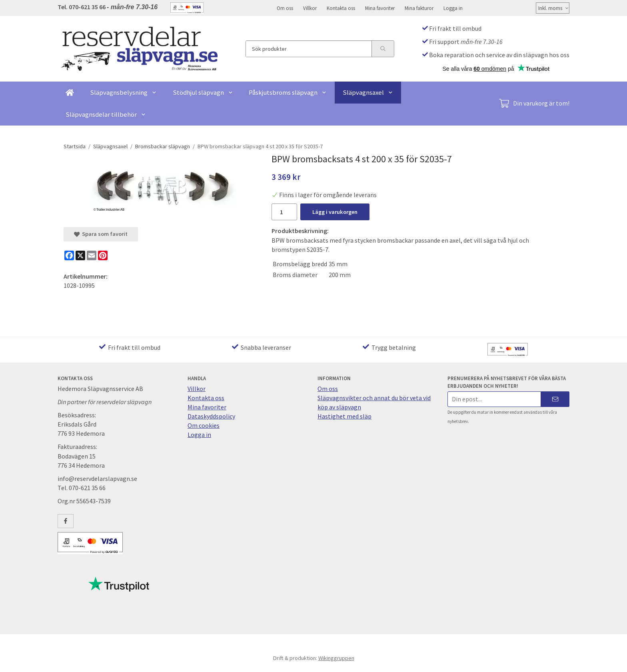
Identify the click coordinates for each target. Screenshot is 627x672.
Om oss (285, 8)
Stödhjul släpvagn (203, 92)
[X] (80, 255)
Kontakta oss (341, 8)
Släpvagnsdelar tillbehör (106, 114)
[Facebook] (69, 255)
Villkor (310, 8)
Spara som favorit (101, 234)
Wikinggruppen (336, 658)
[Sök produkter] (309, 49)
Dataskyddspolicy (211, 416)
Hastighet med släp (344, 416)
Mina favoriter (380, 8)
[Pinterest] (103, 255)
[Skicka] (555, 399)
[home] (70, 93)
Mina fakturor (419, 8)
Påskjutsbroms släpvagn (288, 92)
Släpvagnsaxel (368, 92)
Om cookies (204, 425)
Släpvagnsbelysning (123, 92)
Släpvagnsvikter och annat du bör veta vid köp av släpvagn (374, 402)
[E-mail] (92, 255)
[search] (383, 49)
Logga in (453, 8)
